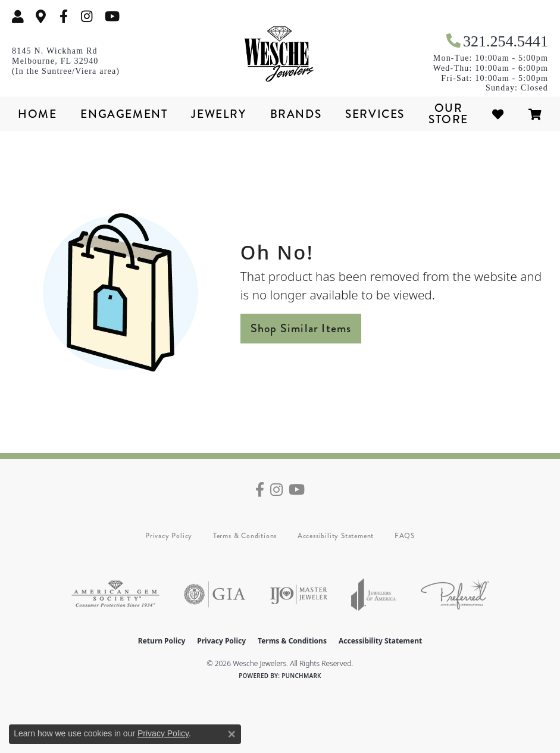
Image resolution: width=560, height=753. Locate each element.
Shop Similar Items (301, 328)
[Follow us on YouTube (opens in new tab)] (112, 16)
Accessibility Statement (336, 536)
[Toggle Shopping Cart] (536, 114)
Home (37, 114)
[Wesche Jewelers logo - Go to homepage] (280, 54)
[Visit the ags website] (115, 594)
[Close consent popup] (231, 734)
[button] (18, 16)
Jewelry (218, 114)
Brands (296, 114)
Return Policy (162, 641)
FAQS (405, 536)
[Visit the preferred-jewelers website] (455, 594)
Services (375, 114)
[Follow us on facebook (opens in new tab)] (64, 16)
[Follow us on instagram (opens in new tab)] (87, 16)
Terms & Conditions (245, 536)
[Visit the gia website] (215, 594)
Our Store (448, 114)
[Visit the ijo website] (298, 594)
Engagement (124, 114)
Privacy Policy (169, 536)
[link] (41, 16)
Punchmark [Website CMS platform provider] (301, 676)
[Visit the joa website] (374, 594)
